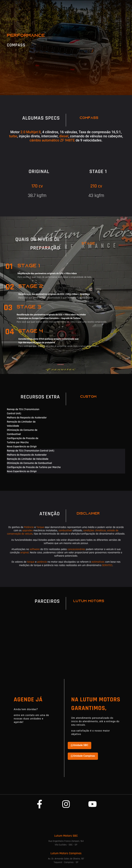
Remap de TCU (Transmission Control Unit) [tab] (23, 411)
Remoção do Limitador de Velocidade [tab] (21, 424)
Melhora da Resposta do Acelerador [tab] (27, 418)
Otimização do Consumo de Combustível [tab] (22, 432)
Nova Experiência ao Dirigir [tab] (22, 447)
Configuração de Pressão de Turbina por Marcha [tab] (23, 440)
